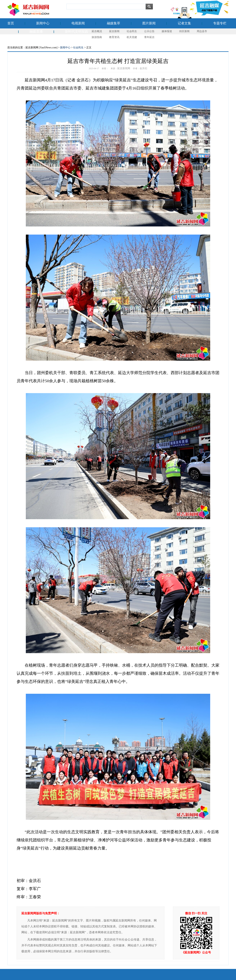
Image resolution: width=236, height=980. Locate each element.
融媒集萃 (114, 23)
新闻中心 (43, 23)
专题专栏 (220, 23)
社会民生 (132, 31)
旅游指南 (97, 37)
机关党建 (132, 37)
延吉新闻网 (124, 68)
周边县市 (202, 31)
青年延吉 (149, 37)
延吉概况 (97, 31)
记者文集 (184, 23)
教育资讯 (114, 37)
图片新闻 (149, 23)
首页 (11, 23)
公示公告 (149, 31)
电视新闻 (78, 23)
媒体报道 (167, 31)
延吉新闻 (114, 31)
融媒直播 (36, 32)
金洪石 (143, 68)
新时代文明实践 (77, 32)
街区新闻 (184, 31)
